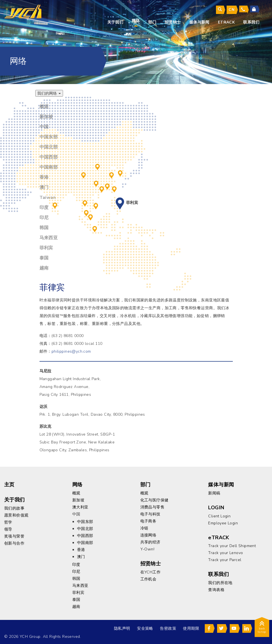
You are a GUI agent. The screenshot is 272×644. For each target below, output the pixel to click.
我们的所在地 (220, 582)
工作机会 (148, 578)
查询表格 (216, 589)
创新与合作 (14, 542)
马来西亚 (86, 212)
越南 (96, 205)
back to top (262, 627)
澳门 (102, 189)
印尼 (95, 228)
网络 (136, 21)
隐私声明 (121, 628)
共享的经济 (150, 541)
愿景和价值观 (16, 514)
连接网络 (148, 534)
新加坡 (90, 217)
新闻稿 (214, 492)
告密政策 (167, 628)
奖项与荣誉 (14, 535)
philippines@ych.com (71, 351)
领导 (8, 528)
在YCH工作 (151, 571)
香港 (107, 186)
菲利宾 (120, 202)
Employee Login (223, 522)
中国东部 (111, 175)
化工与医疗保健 (154, 499)
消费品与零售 (153, 506)
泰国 (85, 203)
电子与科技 (150, 513)
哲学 (8, 521)
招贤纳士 (173, 22)
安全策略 (144, 628)
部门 (152, 22)
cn (232, 10)
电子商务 (148, 520)
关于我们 (115, 22)
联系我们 (251, 22)
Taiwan (114, 189)
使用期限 (190, 628)
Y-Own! (147, 548)
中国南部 (96, 183)
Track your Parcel (225, 559)
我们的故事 (14, 507)
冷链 (144, 527)
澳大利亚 (80, 506)
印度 (55, 205)
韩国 (120, 173)
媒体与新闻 (199, 22)
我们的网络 (49, 93)
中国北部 (97, 166)
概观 (76, 492)
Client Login (219, 515)
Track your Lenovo (225, 552)
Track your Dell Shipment (232, 545)
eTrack (226, 22)
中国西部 (83, 175)
